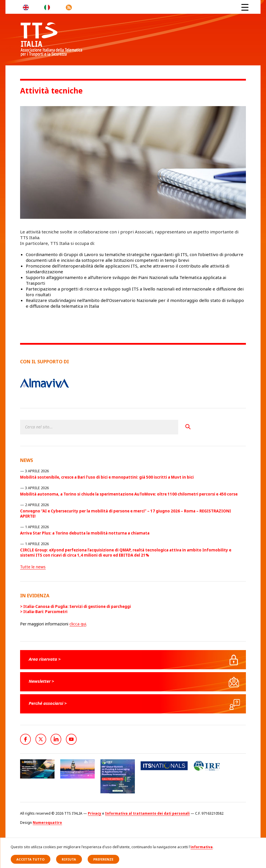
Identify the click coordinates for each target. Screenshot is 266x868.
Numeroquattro (47, 823)
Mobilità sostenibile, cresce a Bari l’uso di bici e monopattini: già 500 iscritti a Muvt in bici (107, 477)
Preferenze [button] (103, 859)
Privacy (95, 813)
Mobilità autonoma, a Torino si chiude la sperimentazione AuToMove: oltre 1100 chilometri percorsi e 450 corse (129, 494)
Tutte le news (33, 567)
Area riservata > (45, 659)
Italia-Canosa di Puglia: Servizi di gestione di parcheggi (77, 606)
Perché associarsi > (48, 703)
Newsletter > (41, 681)
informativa (202, 847)
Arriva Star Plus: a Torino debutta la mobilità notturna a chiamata (85, 533)
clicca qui (78, 624)
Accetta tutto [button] (30, 859)
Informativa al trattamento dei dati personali (147, 813)
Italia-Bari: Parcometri (45, 612)
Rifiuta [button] (69, 859)
